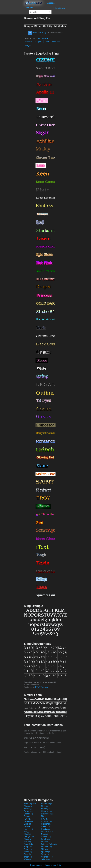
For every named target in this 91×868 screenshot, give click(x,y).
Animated (47, 804)
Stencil (28, 854)
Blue (45, 806)
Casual (28, 811)
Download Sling (37, 33)
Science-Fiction (49, 844)
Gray (27, 826)
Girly (44, 819)
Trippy (28, 857)
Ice (26, 831)
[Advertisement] (12, 54)
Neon (45, 834)
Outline (46, 836)
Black (28, 806)
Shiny (45, 849)
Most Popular (30, 804)
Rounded (30, 844)
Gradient (46, 824)
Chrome (46, 811)
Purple (46, 839)
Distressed (48, 814)
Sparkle (46, 852)
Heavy (28, 829)
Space (28, 852)
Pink (28, 839)
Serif (47, 42)
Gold (28, 824)
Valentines (47, 857)
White (28, 859)
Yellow (46, 859)
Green (45, 826)
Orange (29, 836)
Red (27, 842)
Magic (28, 45)
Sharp (28, 849)
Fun (27, 819)
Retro (45, 842)
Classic (28, 42)
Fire (44, 816)
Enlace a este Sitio (53, 865)
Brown (28, 809)
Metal (28, 834)
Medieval (56, 42)
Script (28, 847)
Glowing (46, 821)
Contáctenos (36, 865)
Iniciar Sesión (59, 8)
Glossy (29, 821)
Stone (45, 854)
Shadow (46, 847)
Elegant (38, 42)
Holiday (46, 829)
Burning (46, 809)
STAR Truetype (42, 38)
